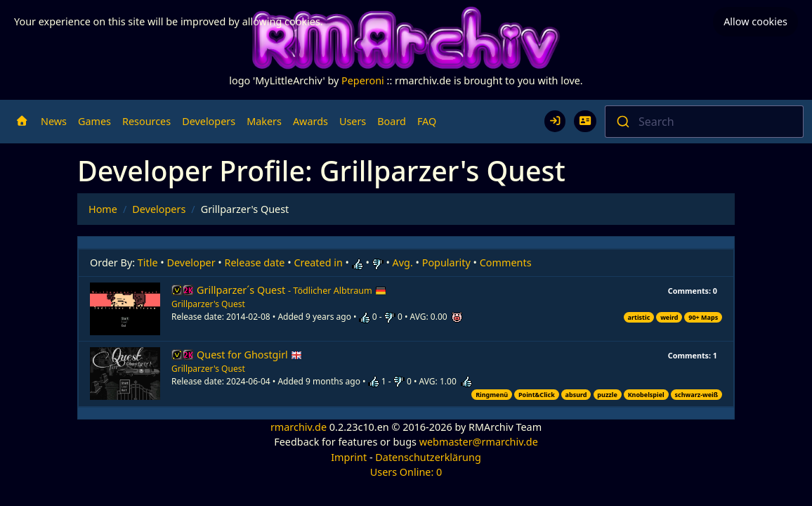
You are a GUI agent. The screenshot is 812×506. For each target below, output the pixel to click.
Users (353, 121)
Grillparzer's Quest (208, 304)
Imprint (349, 457)
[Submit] (622, 122)
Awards (310, 121)
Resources (146, 121)
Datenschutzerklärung (428, 457)
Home (103, 209)
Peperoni (363, 80)
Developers (209, 121)
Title (148, 262)
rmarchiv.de (299, 427)
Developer (191, 262)
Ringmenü (492, 395)
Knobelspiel (646, 395)
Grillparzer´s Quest (292, 290)
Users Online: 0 (406, 472)
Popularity (446, 262)
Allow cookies (755, 21)
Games (94, 121)
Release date (255, 262)
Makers (264, 121)
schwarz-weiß (697, 395)
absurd (576, 395)
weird (669, 317)
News (54, 121)
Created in (318, 262)
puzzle (607, 395)
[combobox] (704, 122)
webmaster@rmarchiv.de (479, 442)
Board (392, 121)
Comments (506, 262)
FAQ (427, 121)
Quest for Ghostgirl (249, 355)
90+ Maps (703, 317)
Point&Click (537, 395)
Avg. (403, 262)
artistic (639, 317)
